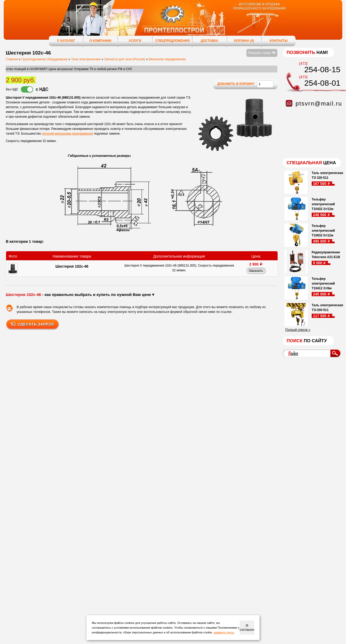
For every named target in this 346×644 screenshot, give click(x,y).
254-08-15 (322, 69)
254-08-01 (322, 83)
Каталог (66, 41)
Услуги (135, 41)
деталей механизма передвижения (68, 134)
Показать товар (262, 53)
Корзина (244, 41)
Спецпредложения (172, 41)
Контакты (279, 41)
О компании (100, 41)
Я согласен (247, 628)
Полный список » (298, 330)
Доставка (209, 41)
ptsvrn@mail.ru (319, 104)
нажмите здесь (224, 632)
